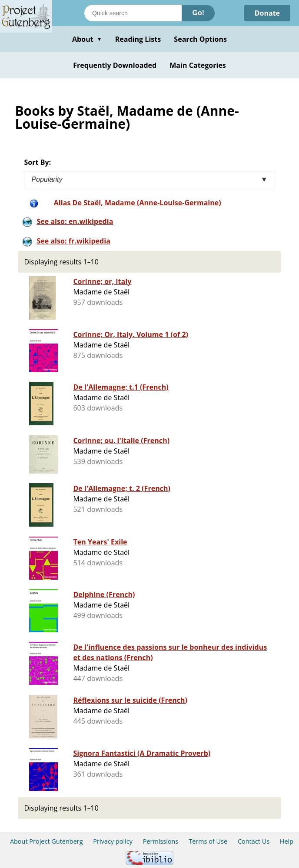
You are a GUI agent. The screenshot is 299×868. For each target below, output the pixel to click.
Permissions (161, 841)
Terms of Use (208, 841)
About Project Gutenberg (47, 841)
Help (287, 841)
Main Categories (198, 65)
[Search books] (133, 13)
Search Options (200, 39)
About (87, 39)
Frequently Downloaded (115, 65)
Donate (267, 13)
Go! (198, 13)
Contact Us (254, 841)
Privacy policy (113, 841)
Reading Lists (138, 39)
